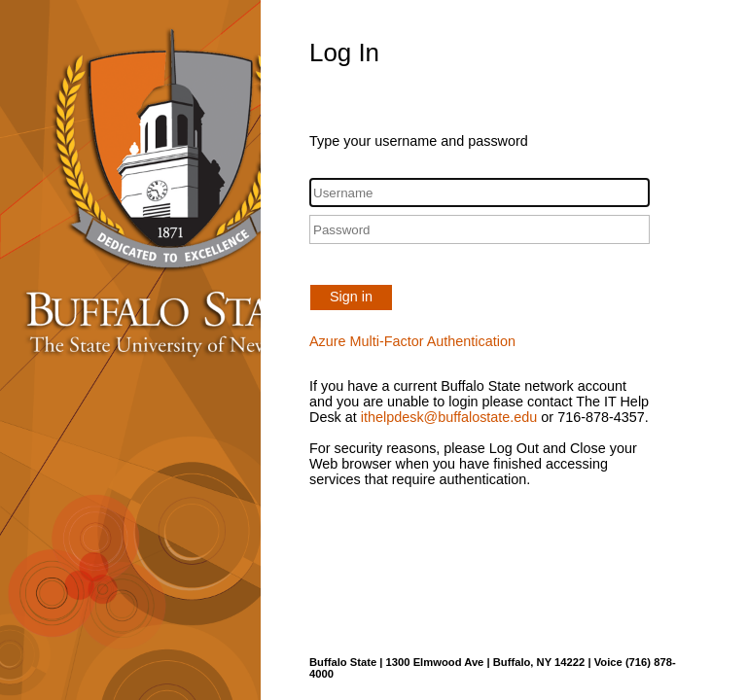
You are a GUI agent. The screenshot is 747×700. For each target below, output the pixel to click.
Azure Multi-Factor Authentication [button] (412, 341)
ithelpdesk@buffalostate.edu (449, 417)
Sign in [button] (351, 297)
